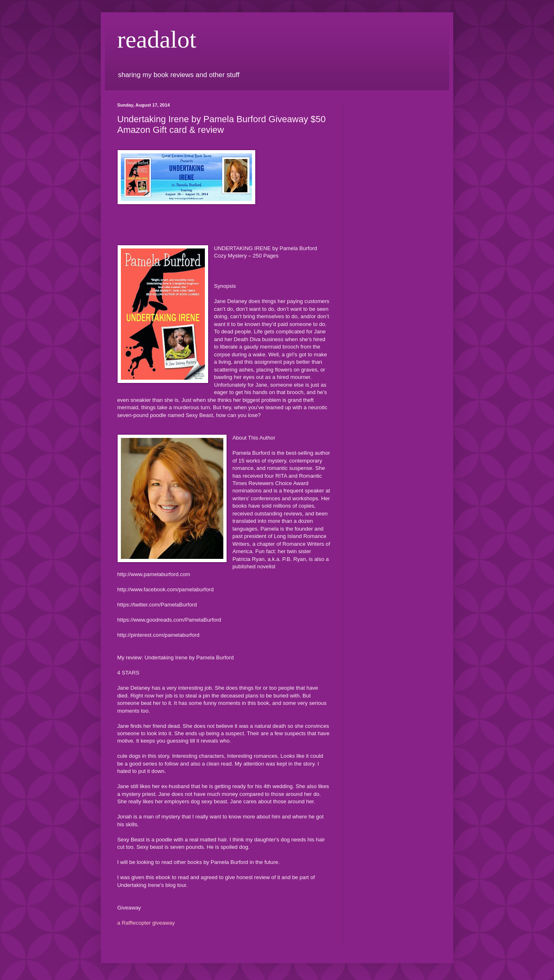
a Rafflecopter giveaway (146, 923)
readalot (157, 39)
